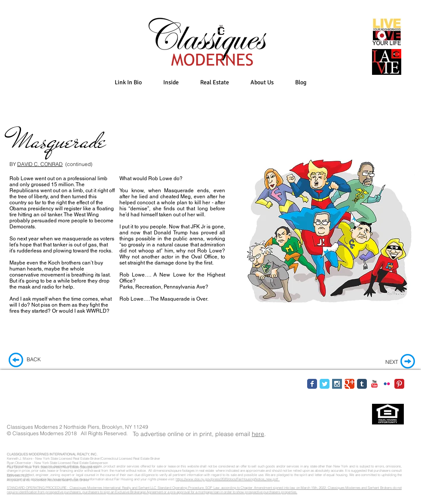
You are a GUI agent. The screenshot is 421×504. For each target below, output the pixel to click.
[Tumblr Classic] (362, 384)
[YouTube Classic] (374, 384)
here (258, 434)
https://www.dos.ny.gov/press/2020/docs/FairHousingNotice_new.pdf (228, 479)
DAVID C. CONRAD (40, 164)
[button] (171, 82)
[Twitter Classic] (325, 384)
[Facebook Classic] (312, 384)
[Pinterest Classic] (399, 384)
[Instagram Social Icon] (337, 384)
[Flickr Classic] (387, 384)
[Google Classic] (349, 384)
